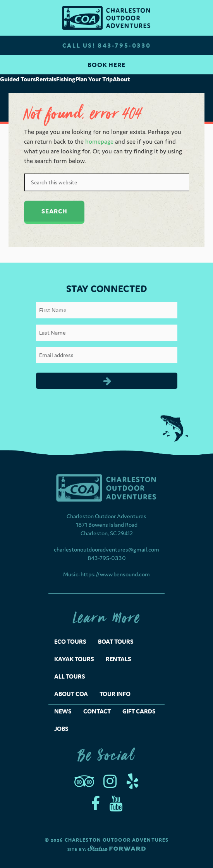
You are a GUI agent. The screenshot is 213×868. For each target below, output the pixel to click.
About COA (71, 694)
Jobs (61, 729)
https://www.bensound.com (115, 574)
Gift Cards (139, 711)
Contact (97, 711)
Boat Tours (116, 641)
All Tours (70, 676)
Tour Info (115, 694)
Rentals (119, 659)
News (63, 711)
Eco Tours (70, 641)
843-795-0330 (107, 558)
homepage (99, 141)
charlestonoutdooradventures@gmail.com (106, 549)
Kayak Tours (74, 659)
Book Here (106, 65)
